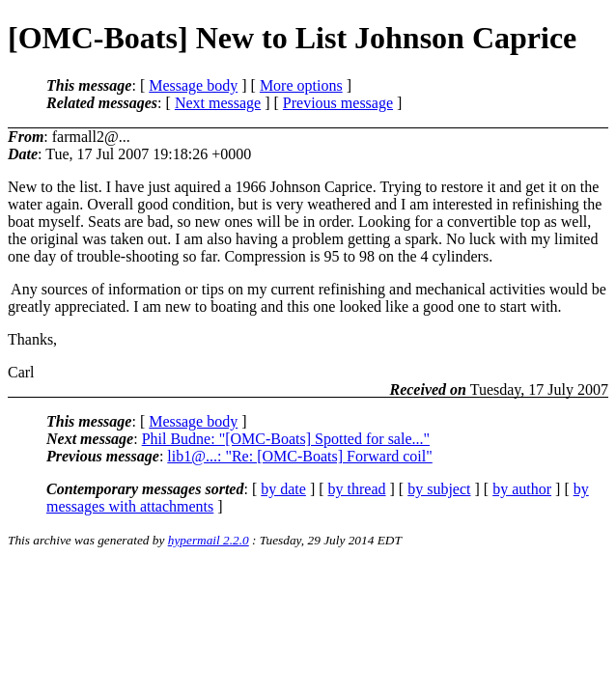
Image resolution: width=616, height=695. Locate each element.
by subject (439, 489)
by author (522, 489)
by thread (357, 489)
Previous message (338, 103)
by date (283, 489)
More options (301, 85)
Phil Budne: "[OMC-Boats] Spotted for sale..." (286, 439)
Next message (218, 103)
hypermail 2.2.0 (209, 540)
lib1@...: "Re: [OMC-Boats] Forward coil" (299, 456)
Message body (193, 85)
